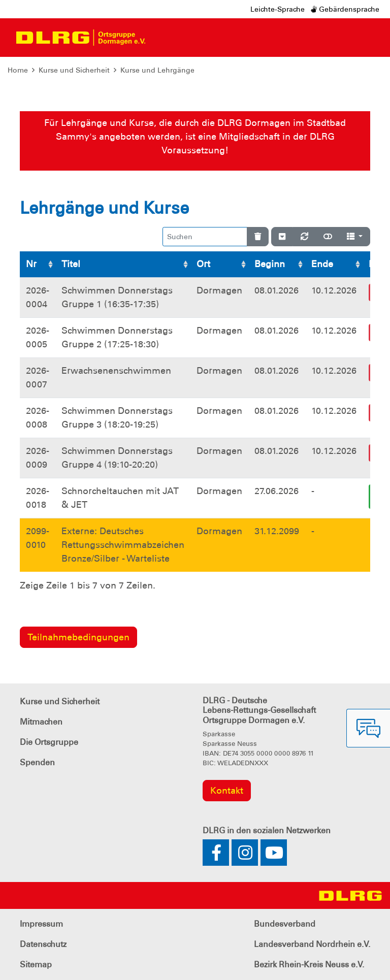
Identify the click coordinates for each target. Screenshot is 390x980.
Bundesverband (285, 924)
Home (18, 70)
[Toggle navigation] (162, 38)
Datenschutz (43, 944)
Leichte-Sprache (278, 9)
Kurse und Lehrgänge (157, 70)
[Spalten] (355, 237)
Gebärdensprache (345, 9)
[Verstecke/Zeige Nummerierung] (282, 237)
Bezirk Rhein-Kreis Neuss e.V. (309, 965)
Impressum (41, 924)
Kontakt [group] (227, 791)
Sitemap (36, 965)
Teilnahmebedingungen (78, 637)
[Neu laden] (304, 237)
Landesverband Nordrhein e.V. (312, 944)
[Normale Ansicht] (328, 237)
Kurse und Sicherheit (74, 70)
